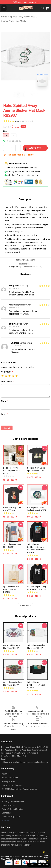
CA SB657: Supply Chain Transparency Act (20, 789)
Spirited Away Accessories (23, 17)
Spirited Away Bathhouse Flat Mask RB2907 (36, 685)
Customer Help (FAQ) (11, 817)
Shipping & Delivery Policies (13, 801)
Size (5, 131)
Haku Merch (24, 264)
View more (26, 606)
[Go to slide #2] (33, 95)
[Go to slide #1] (18, 95)
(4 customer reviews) (24, 121)
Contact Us (7, 813)
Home (4, 17)
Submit (7, 428)
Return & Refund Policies (12, 809)
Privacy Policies (8, 781)
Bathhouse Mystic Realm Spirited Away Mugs (12, 471)
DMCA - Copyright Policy (12, 785)
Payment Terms (8, 805)
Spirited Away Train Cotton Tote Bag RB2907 (11, 589)
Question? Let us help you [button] (38, 865)
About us (6, 774)
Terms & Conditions (10, 778)
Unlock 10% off (46, 856)
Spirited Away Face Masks (14, 21)
